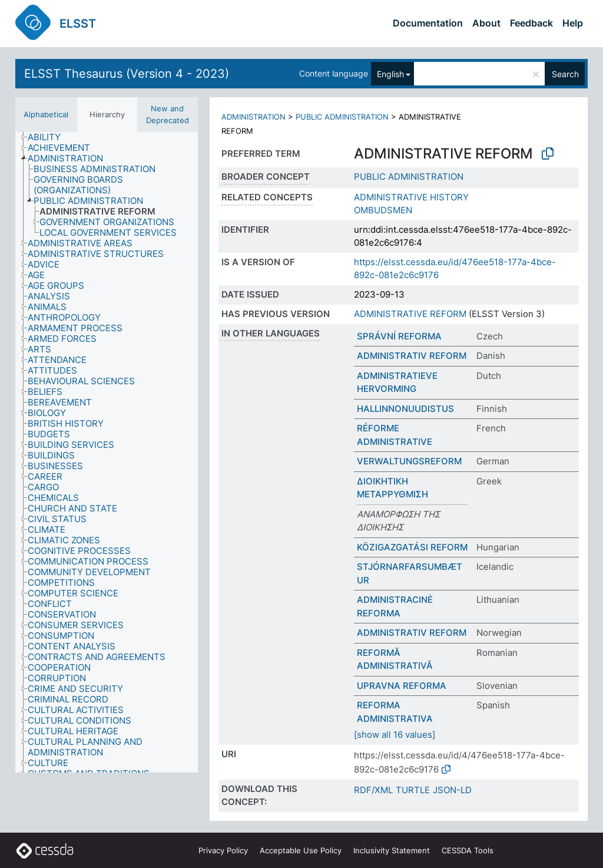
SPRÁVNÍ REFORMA (399, 336)
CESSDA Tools (468, 850)
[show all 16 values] (395, 735)
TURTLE (413, 790)
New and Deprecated (168, 114)
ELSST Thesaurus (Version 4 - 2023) (127, 74)
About (486, 23)
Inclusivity (392, 850)
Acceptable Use (301, 850)
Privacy (223, 850)
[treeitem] (49, 137)
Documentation (428, 23)
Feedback (531, 23)
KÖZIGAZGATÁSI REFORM (412, 547)
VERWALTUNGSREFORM (409, 461)
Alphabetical (46, 114)
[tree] (107, 452)
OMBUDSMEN (383, 210)
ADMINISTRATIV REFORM (412, 356)
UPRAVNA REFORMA (402, 686)
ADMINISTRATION (254, 117)
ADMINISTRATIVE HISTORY (411, 197)
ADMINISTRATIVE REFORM (410, 314)
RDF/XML (373, 790)
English (390, 74)
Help (573, 23)
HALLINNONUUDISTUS (405, 409)
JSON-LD (452, 790)
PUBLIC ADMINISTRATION (342, 117)
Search (565, 74)
